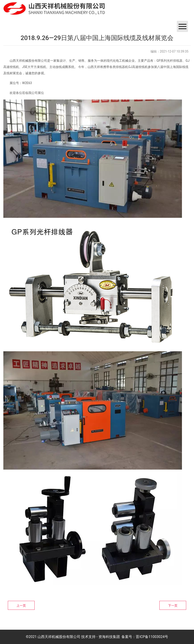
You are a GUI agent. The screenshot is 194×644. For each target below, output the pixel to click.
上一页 (21, 606)
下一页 (173, 606)
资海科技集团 (109, 637)
